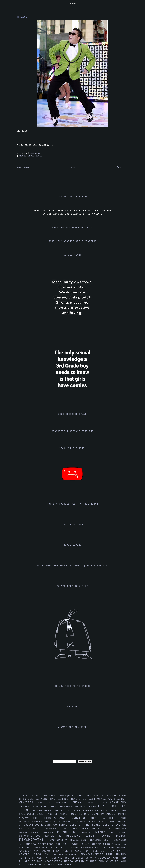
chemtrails (63, 803)
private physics (112, 836)
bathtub (64, 799)
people (51, 836)
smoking (121, 844)
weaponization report (72, 197)
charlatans (45, 803)
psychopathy (59, 840)
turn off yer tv (35, 858)
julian (29, 825)
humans (51, 822)
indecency (66, 822)
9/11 (39, 796)
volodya (105, 858)
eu (124, 811)
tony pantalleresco (66, 855)
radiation (80, 840)
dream (59, 811)
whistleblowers (59, 865)
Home (72, 167)
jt (22, 825)
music (89, 833)
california (98, 799)
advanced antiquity (60, 796)
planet (91, 836)
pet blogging (71, 836)
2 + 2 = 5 (27, 796)
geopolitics (43, 818)
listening (50, 828)
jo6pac (121, 822)
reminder (119, 840)
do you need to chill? (72, 586)
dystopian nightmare (83, 811)
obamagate (28, 836)
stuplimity (35, 153)
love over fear (76, 828)
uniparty (92, 858)
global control (73, 818)
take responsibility (90, 848)
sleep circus (104, 844)
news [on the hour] (73, 448)
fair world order (33, 814)
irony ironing (99, 822)
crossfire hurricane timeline (73, 431)
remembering (101, 840)
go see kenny (72, 255)
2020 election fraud (72, 414)
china (78, 802)
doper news (43, 811)
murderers (70, 832)
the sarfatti (43, 851)
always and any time (72, 727)
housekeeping (72, 545)
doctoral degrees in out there (71, 807)
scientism (47, 844)
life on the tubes (86, 825)
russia (32, 844)
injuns (81, 822)
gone (96, 818)
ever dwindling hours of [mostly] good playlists (72, 566)
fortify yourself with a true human (72, 504)
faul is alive (58, 814)
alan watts (101, 796)
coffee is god (97, 803)
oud (40, 836)
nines (103, 832)
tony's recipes (72, 525)
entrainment (112, 811)
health (38, 822)
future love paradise (98, 814)
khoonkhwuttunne (55, 825)
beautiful (79, 799)
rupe (22, 844)
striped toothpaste (35, 848)
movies (50, 833)
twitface (58, 858)
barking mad (47, 799)
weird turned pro (91, 861)
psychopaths (34, 840)
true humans (116, 854)
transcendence (93, 854)
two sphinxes (75, 858)
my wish (72, 707)
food (74, 814)
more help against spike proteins (72, 241)
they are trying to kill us (80, 851)
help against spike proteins (72, 228)
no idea (119, 833)
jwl (38, 825)
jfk (113, 822)
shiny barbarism (74, 844)
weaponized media (60, 861)
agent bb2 (85, 796)
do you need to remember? (72, 686)
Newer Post (23, 167)
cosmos (38, 807)
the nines (73, 4)
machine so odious (109, 828)
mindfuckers (31, 833)
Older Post (122, 167)
